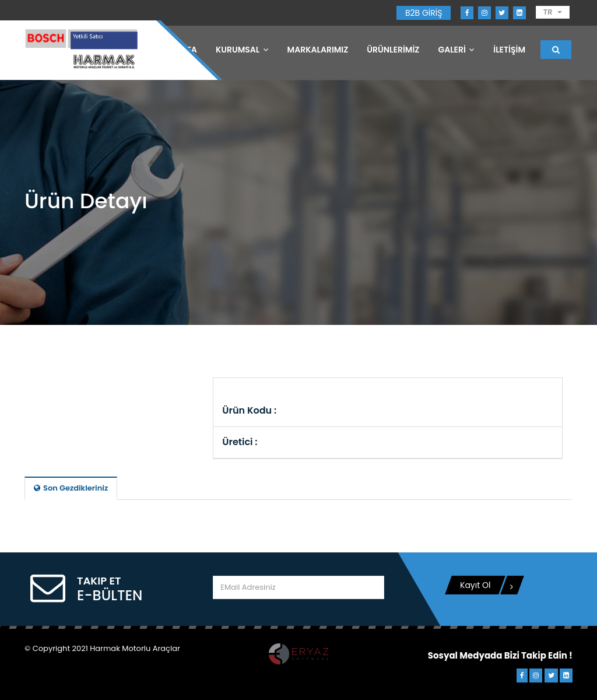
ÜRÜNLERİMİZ (393, 50)
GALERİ (456, 50)
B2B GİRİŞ (424, 13)
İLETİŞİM (509, 50)
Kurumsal (242, 50)
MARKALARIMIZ (318, 50)
